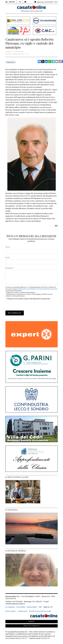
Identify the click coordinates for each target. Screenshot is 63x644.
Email (8, 258)
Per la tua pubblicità (32, 626)
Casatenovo (11, 62)
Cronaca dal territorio (15, 52)
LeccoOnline (21, 607)
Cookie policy (23, 611)
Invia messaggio (15, 313)
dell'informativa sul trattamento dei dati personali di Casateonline (37, 289)
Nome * (8, 247)
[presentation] (20, 305)
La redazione (10, 607)
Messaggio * (10, 268)
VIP (51, 607)
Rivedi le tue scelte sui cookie (40, 611)
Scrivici (31, 622)
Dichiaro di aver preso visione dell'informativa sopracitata (29, 299)
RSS (40, 607)
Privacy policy (11, 611)
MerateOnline (32, 607)
